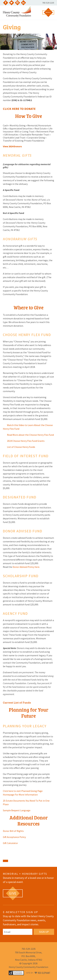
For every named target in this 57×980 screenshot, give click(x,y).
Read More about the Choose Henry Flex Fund (28, 435)
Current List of (12, 702)
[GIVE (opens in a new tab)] (13, 893)
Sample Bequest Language (17, 810)
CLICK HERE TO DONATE (19, 109)
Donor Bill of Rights (13, 831)
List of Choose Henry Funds (19, 447)
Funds (26, 702)
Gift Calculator (10, 843)
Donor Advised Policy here (26, 567)
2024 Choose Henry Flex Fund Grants (24, 441)
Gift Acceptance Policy (15, 837)
